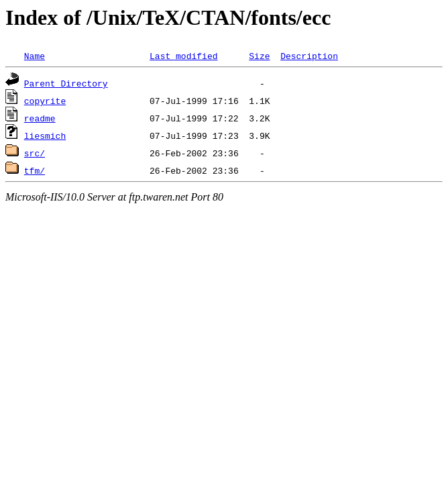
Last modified (183, 56)
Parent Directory (66, 83)
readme (40, 118)
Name (35, 56)
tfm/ (35, 170)
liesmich (45, 136)
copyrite (45, 101)
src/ (35, 153)
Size (259, 56)
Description (309, 56)
